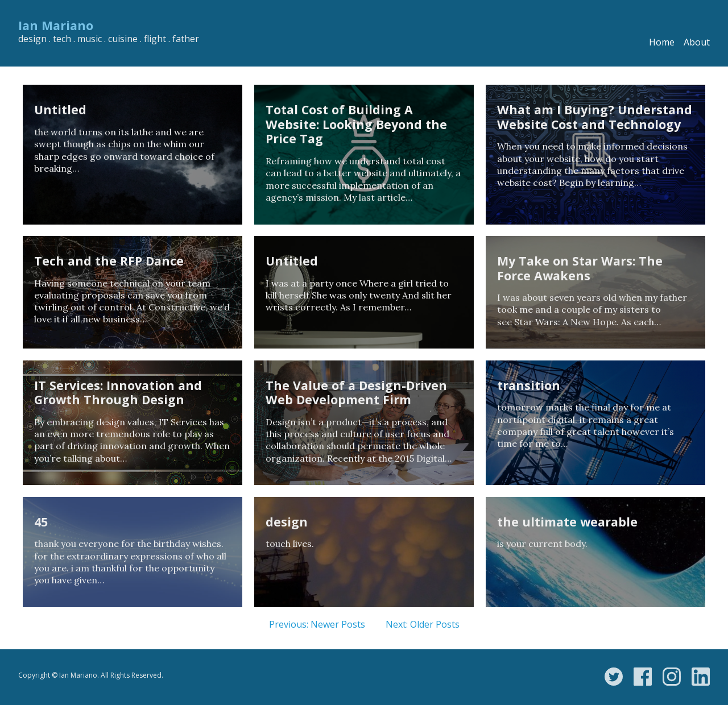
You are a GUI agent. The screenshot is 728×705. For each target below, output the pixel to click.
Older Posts (435, 624)
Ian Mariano (56, 25)
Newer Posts (338, 624)
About (697, 42)
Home (662, 42)
